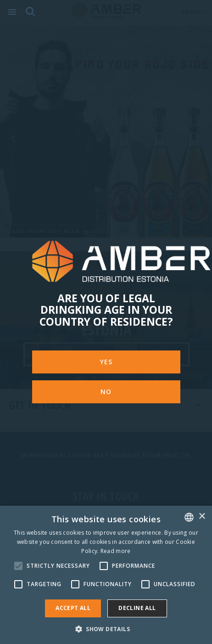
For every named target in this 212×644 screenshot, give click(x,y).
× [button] (202, 517)
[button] (106, 629)
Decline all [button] (137, 608)
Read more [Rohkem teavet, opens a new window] (116, 551)
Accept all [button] (73, 608)
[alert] (106, 575)
